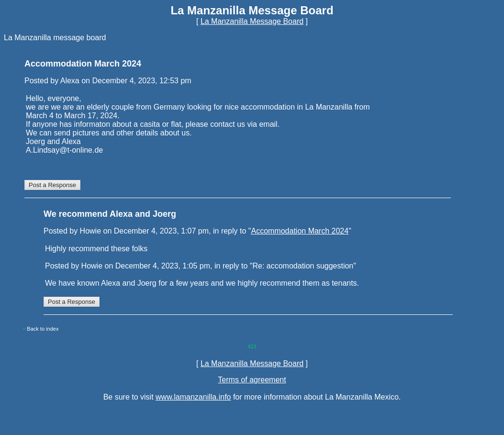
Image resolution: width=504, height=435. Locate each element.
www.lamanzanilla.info (193, 397)
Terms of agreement (252, 380)
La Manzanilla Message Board (252, 21)
